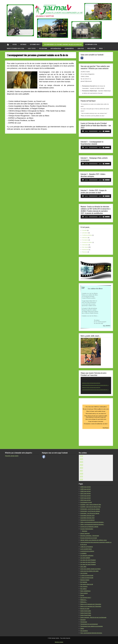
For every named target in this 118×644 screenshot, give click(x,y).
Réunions (85, 252)
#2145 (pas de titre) (86, 498)
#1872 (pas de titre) (86, 493)
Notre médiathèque (56, 48)
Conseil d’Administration (87, 529)
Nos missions (84, 586)
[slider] (93, 131)
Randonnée (85, 250)
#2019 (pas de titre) (86, 500)
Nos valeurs (83, 589)
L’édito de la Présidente (87, 547)
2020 (81, 474)
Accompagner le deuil (91, 44)
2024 (81, 462)
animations (85, 233)
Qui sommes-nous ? (35, 44)
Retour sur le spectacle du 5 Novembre (91, 604)
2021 (81, 471)
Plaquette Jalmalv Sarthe (12, 456)
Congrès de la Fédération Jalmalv (89, 527)
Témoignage (84, 622)
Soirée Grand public (86, 611)
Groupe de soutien (87, 242)
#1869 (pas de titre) (86, 491)
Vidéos (82, 628)
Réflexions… (84, 600)
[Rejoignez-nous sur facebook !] (82, 58)
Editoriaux (85, 238)
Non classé (85, 247)
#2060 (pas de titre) (86, 487)
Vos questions (43, 48)
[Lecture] (83, 131)
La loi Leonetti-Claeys (86, 549)
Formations (85, 240)
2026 (81, 456)
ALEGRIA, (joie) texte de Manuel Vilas (90, 507)
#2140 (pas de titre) (86, 496)
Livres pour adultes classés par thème (90, 569)
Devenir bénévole (69, 48)
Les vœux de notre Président (88, 560)
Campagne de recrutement (87, 520)
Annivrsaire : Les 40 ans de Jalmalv (90, 513)
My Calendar (84, 582)
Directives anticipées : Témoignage (90, 536)
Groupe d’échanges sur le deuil (16, 48)
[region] (96, 269)
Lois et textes (32, 48)
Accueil (15, 44)
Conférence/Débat (87, 235)
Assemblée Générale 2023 (87, 516)
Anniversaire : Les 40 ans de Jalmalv (90, 509)
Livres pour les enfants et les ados (89, 571)
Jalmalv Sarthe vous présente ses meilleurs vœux (94, 540)
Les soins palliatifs (85, 558)
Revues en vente (85, 609)
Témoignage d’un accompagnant (89, 624)
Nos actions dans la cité (87, 584)
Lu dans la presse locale (87, 575)
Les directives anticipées (87, 556)
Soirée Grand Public (86, 613)
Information (85, 245)
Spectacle (83, 620)
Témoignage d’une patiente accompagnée (91, 626)
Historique (23, 44)
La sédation (83, 553)
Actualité (84, 230)
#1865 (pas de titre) (86, 489)
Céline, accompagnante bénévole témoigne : (92, 522)
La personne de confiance (87, 551)
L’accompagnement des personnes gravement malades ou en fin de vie (63, 44)
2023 (81, 465)
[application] (96, 131)
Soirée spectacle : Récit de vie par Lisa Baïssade (93, 617)
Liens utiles (81, 48)
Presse (101, 48)
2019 (81, 476)
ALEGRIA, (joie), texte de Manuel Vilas (91, 505)
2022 (81, 468)
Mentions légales (85, 580)
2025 (81, 459)
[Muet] (104, 131)
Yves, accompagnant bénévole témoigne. (91, 633)
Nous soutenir (91, 48)
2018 (81, 479)
